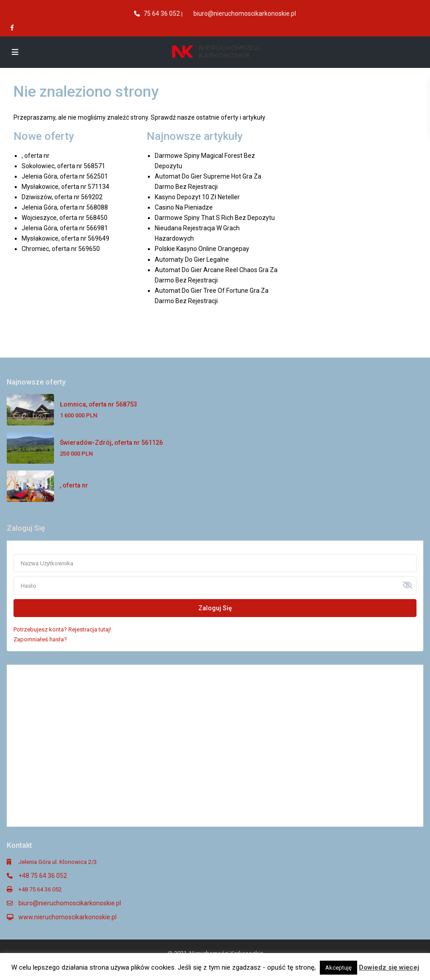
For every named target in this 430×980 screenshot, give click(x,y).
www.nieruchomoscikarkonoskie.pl (67, 917)
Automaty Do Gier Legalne (192, 260)
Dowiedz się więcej (389, 967)
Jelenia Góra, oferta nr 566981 (65, 228)
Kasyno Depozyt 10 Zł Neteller (197, 197)
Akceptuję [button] (338, 968)
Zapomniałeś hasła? (40, 639)
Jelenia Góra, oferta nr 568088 (65, 207)
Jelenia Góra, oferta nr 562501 (65, 176)
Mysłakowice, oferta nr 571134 (65, 187)
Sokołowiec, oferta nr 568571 (63, 166)
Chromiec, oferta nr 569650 (61, 249)
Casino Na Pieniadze (184, 207)
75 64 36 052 (162, 13)
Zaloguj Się (215, 608)
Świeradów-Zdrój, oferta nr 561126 (111, 443)
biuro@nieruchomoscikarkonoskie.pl (245, 13)
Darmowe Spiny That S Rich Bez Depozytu (215, 218)
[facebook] (13, 27)
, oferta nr (36, 156)
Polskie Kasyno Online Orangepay (202, 249)
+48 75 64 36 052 (43, 876)
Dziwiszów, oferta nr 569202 (62, 197)
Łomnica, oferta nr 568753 (99, 404)
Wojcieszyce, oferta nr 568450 (65, 218)
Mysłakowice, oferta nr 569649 (65, 238)
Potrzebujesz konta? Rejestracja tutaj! (62, 629)
